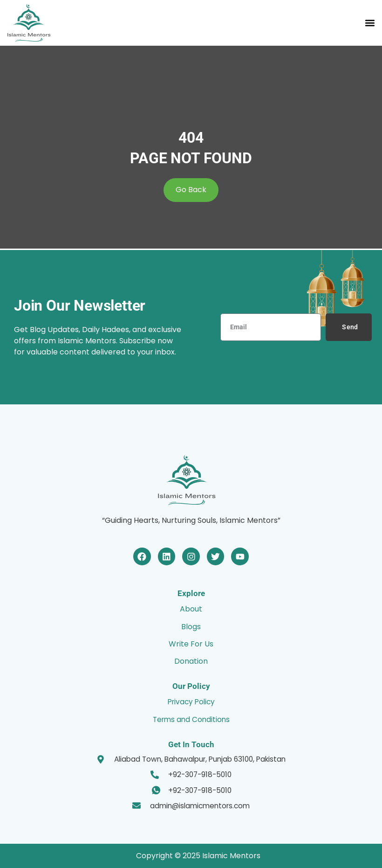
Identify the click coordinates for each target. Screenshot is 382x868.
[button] (370, 23)
